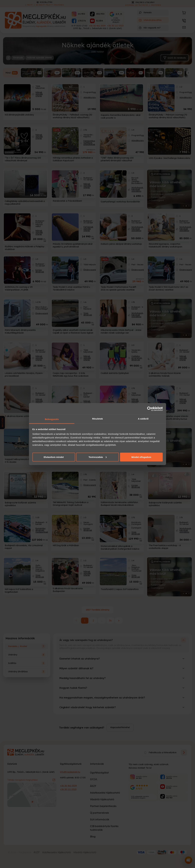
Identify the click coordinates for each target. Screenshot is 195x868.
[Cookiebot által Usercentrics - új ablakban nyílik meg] (149, 409)
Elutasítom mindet (54, 457)
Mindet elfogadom (141, 457)
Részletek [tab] (97, 419)
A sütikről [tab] (143, 419)
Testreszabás (98, 457)
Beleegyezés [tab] (52, 419)
